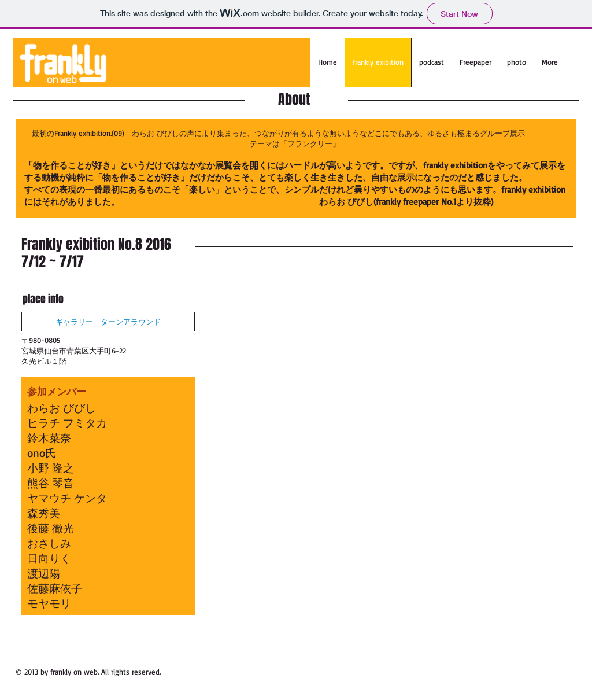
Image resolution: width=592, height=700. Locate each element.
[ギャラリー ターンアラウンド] (108, 322)
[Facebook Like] (267, 677)
